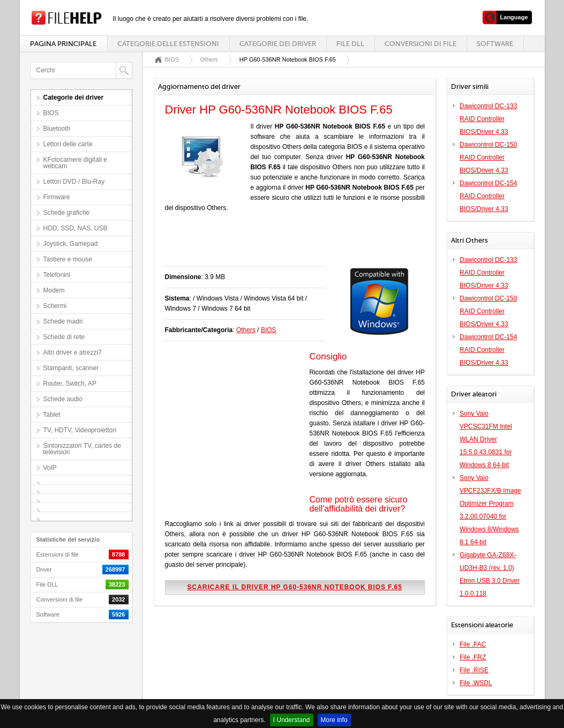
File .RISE (474, 670)
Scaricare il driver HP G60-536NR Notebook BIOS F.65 (295, 587)
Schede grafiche (67, 213)
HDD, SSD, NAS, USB (76, 228)
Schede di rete (64, 337)
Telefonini (57, 275)
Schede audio (63, 399)
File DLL (350, 44)
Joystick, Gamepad (71, 244)
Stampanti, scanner (71, 368)
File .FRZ (473, 657)
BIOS (51, 113)
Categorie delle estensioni (168, 44)
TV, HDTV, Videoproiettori (80, 430)
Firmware (57, 197)
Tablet (52, 415)
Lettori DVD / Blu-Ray (74, 182)
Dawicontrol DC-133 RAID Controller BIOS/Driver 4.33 (488, 119)
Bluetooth (57, 129)
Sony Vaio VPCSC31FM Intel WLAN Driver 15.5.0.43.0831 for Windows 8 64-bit (486, 439)
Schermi (55, 306)
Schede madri (63, 321)
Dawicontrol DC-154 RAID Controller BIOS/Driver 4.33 (488, 196)
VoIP (50, 468)
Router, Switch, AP (70, 384)
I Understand (292, 720)
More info (334, 720)
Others (209, 59)
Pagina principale (63, 44)
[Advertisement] (290, 245)
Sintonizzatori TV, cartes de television (82, 449)
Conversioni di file (420, 44)
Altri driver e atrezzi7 (73, 352)
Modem (54, 290)
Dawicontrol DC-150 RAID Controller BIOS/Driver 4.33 (488, 157)
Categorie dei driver (278, 44)
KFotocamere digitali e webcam (75, 163)
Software (495, 44)
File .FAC (473, 644)
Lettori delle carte (68, 144)
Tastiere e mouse (68, 259)
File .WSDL (476, 683)
